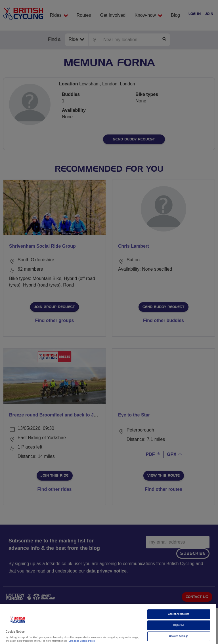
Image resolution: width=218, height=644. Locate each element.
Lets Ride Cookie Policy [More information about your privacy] (82, 641)
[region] (108, 624)
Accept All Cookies (179, 614)
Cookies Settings (179, 636)
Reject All (179, 625)
